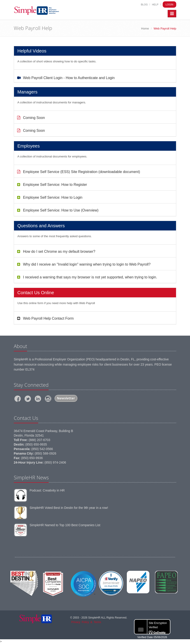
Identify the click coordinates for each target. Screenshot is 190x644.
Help (155, 5)
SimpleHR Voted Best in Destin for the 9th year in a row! (69, 508)
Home (145, 28)
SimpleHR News (31, 477)
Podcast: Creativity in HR (47, 490)
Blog (144, 5)
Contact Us (26, 418)
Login (169, 5)
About (20, 346)
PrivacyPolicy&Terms (86, 622)
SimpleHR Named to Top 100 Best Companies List (65, 525)
